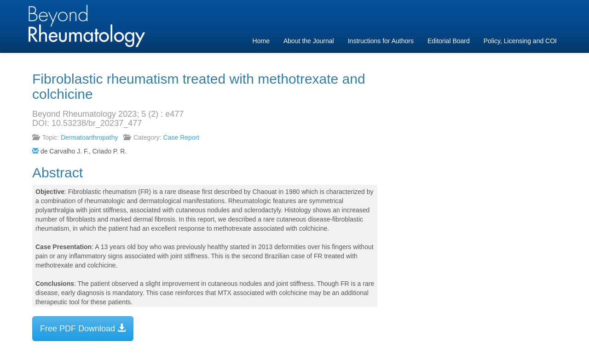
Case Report (182, 137)
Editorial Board (449, 41)
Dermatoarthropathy (90, 137)
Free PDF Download (83, 328)
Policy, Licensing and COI (520, 41)
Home (261, 41)
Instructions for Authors (381, 41)
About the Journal (309, 41)
